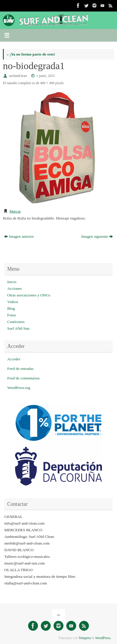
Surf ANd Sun (18, 328)
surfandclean (18, 76)
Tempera (85, 638)
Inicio (12, 282)
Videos (13, 302)
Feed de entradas (20, 369)
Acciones (14, 288)
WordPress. (103, 638)
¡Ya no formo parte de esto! (31, 54)
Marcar (15, 211)
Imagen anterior (19, 236)
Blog (11, 308)
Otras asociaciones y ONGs (29, 295)
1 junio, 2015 (45, 76)
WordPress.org (19, 388)
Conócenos (16, 322)
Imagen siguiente (97, 236)
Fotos (12, 315)
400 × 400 (47, 83)
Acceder (14, 359)
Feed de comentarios (23, 378)
